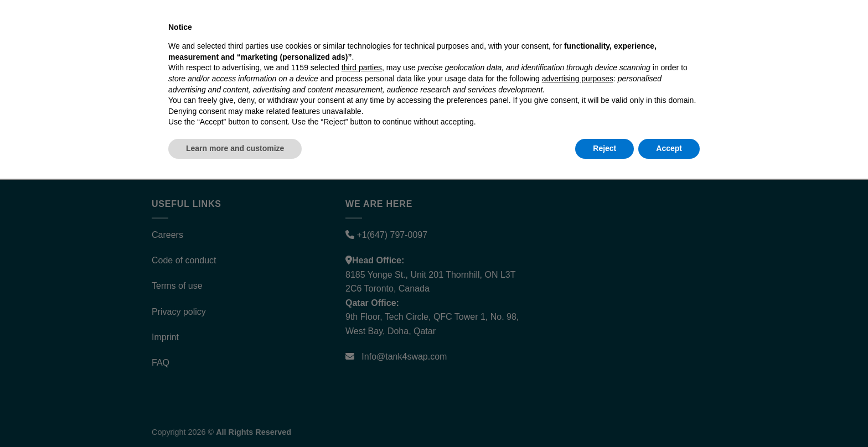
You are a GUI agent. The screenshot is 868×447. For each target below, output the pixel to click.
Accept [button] (669, 417)
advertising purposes (578, 347)
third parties (362, 336)
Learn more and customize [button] (235, 417)
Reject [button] (604, 417)
